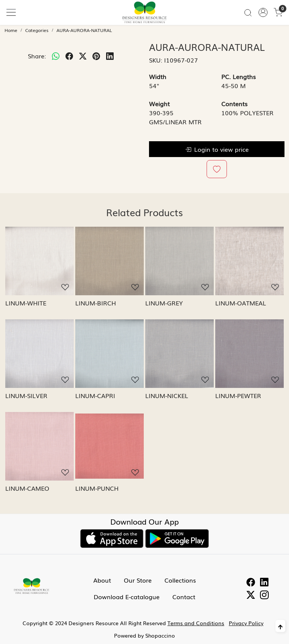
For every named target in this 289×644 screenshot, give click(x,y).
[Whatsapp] (56, 56)
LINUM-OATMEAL (241, 303)
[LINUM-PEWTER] (249, 354)
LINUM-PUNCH (97, 488)
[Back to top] (280, 626)
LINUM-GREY (164, 303)
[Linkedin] (264, 583)
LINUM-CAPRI (95, 395)
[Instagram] (264, 596)
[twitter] (83, 56)
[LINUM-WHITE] (40, 261)
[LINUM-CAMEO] (40, 446)
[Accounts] (263, 12)
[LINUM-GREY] (179, 261)
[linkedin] (110, 56)
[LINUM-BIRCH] (110, 261)
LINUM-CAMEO (27, 488)
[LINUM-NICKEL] (179, 354)
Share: (37, 56)
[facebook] (69, 56)
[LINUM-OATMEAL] (249, 261)
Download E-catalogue (127, 597)
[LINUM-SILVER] (40, 354)
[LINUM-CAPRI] (110, 354)
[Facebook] (251, 583)
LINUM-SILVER (26, 395)
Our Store (138, 580)
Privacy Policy (246, 623)
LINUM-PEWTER (238, 395)
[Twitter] (251, 596)
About (102, 580)
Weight (159, 104)
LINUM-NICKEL (167, 395)
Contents (234, 104)
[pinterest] (96, 56)
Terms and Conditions (196, 623)
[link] (248, 12)
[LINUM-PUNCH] (110, 446)
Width (158, 76)
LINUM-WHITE (26, 303)
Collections (180, 580)
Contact (184, 597)
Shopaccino (160, 635)
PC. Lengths (239, 76)
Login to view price (217, 149)
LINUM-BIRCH (96, 303)
